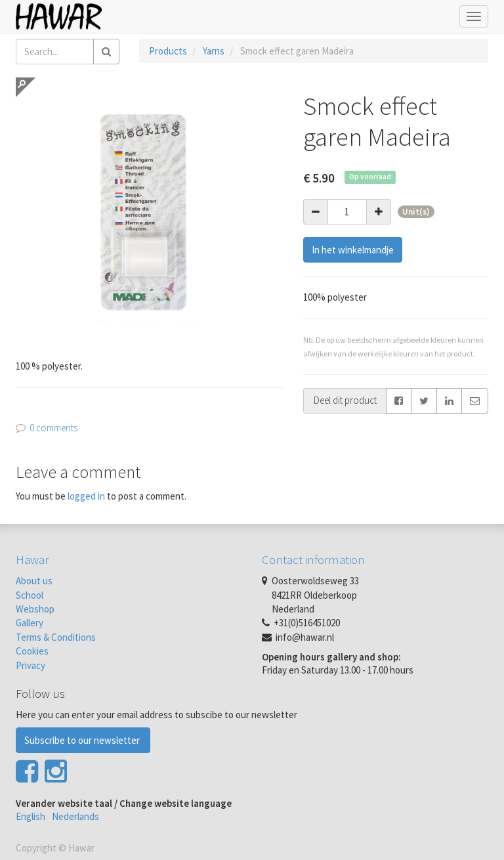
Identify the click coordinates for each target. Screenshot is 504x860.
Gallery (30, 623)
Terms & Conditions (56, 637)
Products (168, 51)
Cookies (32, 651)
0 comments (53, 428)
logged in (86, 496)
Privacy (31, 665)
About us (34, 581)
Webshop (35, 609)
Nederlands (75, 816)
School (30, 595)
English (31, 816)
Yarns (214, 51)
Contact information (313, 559)
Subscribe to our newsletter (83, 740)
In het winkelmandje (353, 250)
